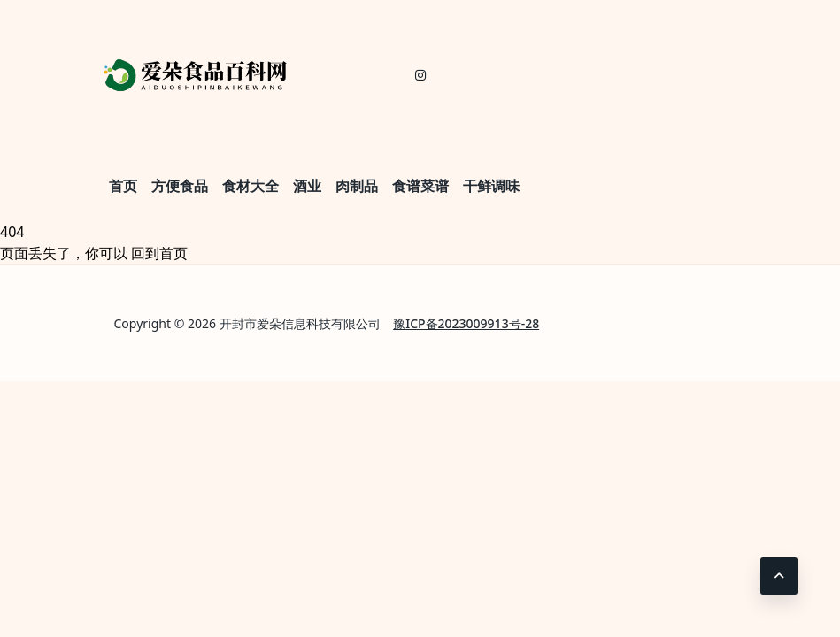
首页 (123, 186)
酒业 (307, 186)
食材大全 (250, 186)
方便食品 (180, 186)
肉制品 (357, 186)
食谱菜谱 (420, 186)
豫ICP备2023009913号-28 (466, 323)
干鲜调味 (491, 186)
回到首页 (159, 253)
